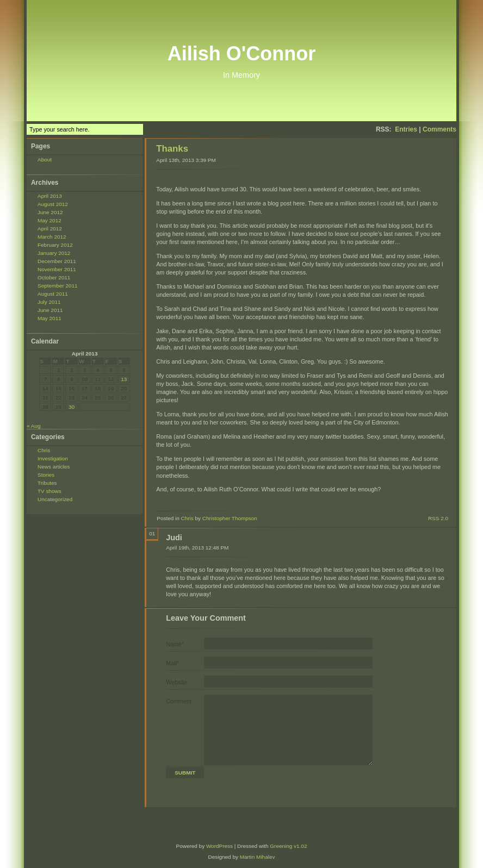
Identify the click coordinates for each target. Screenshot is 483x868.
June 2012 (50, 212)
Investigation (53, 458)
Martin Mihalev (258, 857)
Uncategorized (55, 499)
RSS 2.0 (438, 518)
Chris (44, 450)
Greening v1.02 (288, 846)
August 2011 (53, 294)
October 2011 (54, 277)
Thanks (172, 149)
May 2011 (49, 318)
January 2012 (54, 253)
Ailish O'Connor (242, 54)
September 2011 (58, 286)
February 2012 (55, 245)
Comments (439, 129)
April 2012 (50, 229)
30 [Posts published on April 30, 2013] (72, 407)
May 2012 (49, 220)
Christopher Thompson (230, 518)
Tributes (47, 483)
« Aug (33, 426)
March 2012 (52, 237)
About (45, 160)
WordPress (219, 846)
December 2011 (57, 261)
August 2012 (53, 204)
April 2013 (50, 196)
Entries (406, 129)
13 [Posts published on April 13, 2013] (124, 379)
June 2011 (50, 310)
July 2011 (49, 302)
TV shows (49, 491)
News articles (54, 467)
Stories (46, 475)
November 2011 (57, 269)
